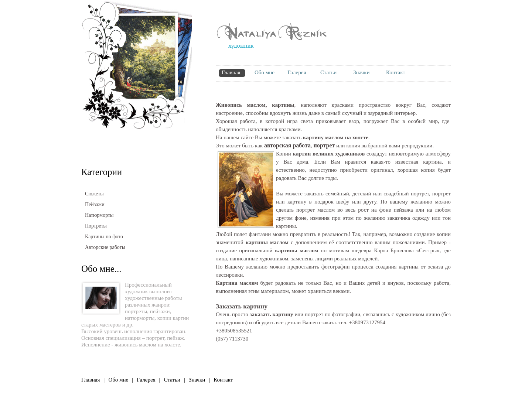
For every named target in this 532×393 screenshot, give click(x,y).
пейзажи (160, 311)
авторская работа (287, 145)
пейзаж (175, 338)
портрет (155, 338)
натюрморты (140, 318)
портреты (136, 311)
